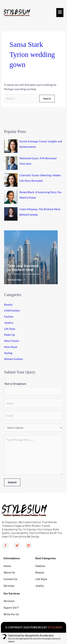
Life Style (10, 329)
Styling (8, 353)
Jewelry (9, 323)
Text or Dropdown (15, 384)
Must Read (11, 347)
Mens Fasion (12, 341)
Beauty (8, 304)
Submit (12, 482)
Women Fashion (13, 359)
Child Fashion (12, 310)
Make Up (9, 335)
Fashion (9, 317)
